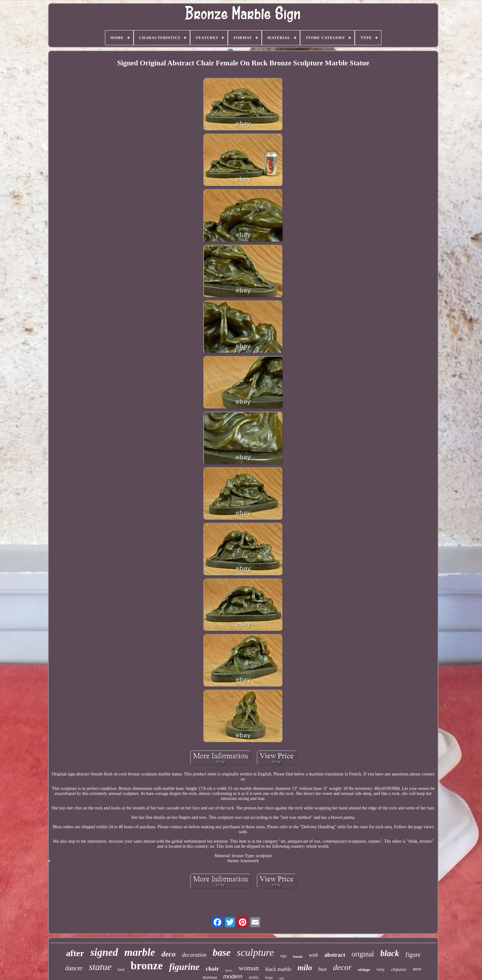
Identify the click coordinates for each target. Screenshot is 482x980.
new (417, 969)
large (269, 977)
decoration (194, 955)
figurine (184, 967)
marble (140, 952)
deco (169, 954)
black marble (278, 969)
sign (283, 956)
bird (121, 969)
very (381, 969)
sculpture (255, 952)
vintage (364, 969)
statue (100, 967)
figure (413, 955)
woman (249, 968)
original (363, 954)
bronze (147, 966)
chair (212, 969)
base (222, 953)
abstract (335, 955)
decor (342, 967)
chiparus (399, 969)
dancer (74, 968)
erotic (254, 977)
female (298, 956)
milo (305, 968)
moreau (210, 977)
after (75, 953)
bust (323, 969)
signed (104, 952)
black (390, 953)
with (313, 955)
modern (233, 977)
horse (229, 970)
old (282, 978)
